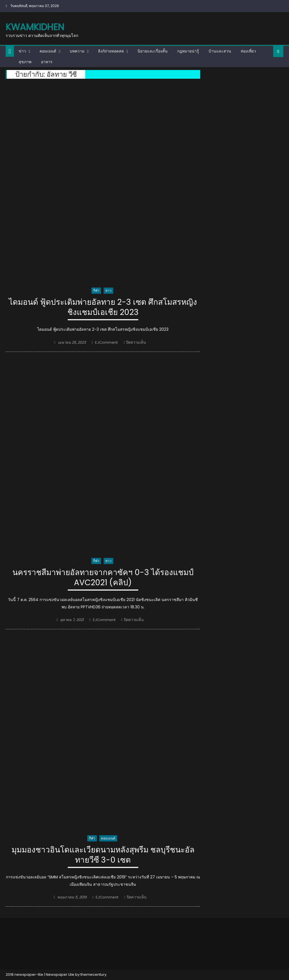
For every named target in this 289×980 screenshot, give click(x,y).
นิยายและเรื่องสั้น (153, 51)
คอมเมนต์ (48, 51)
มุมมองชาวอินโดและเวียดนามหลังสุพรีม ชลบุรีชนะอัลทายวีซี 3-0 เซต (103, 855)
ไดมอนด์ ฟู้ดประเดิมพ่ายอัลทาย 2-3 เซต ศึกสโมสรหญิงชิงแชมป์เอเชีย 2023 (103, 307)
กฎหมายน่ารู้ (188, 51)
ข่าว (22, 51)
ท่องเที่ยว (248, 51)
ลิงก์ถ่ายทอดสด (111, 51)
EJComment (106, 342)
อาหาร (47, 62)
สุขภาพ (25, 62)
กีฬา (96, 291)
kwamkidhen (35, 27)
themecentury (93, 974)
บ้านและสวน (220, 51)
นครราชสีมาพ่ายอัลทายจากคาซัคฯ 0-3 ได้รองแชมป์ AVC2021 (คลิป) (103, 578)
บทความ (77, 51)
